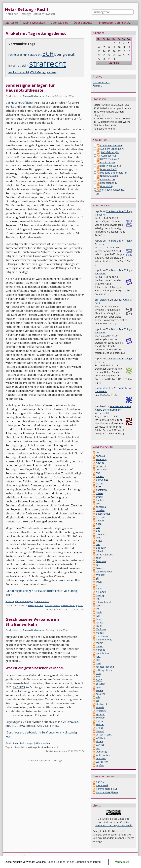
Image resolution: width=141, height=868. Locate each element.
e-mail (70, 54)
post (98, 663)
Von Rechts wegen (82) (113, 190)
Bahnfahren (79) (110, 152)
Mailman (101, 629)
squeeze (101, 694)
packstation (102, 653)
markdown (102, 636)
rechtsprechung (19, 55)
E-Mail (99, 551)
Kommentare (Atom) (107, 792)
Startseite (12, 23)
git (97, 578)
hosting (100, 595)
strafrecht (47, 64)
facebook (101, 561)
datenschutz (103, 514)
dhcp (99, 524)
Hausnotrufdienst (22, 103)
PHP (98, 660)
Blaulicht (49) (107, 162)
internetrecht (18, 65)
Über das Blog (59, 23)
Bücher (100, 500)
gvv (98, 585)
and (98, 453)
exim (99, 558)
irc (97, 609)
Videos (100, 741)
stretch (100, 707)
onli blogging (102, 300)
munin (100, 643)
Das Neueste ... (101, 82)
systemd (101, 714)
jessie (99, 612)
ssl (97, 701)
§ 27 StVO (19, 687)
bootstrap (101, 490)
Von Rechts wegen (24, 601)
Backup (100, 476)
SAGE (99, 680)
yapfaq (100, 765)
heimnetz (101, 592)
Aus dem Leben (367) (112, 149)
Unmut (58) (106, 186)
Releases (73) (107, 179)
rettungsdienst (52, 605)
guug (99, 582)
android (100, 456)
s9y (98, 677)
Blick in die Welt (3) (111, 166)
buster (100, 493)
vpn (98, 748)
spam (99, 687)
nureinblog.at (103, 388)
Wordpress (102, 762)
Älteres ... (98, 86)
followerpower (104, 572)
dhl (98, 527)
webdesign (102, 752)
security (100, 684)
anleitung (101, 459)
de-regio (101, 517)
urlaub (100, 728)
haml (99, 589)
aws (98, 473)
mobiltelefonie (104, 640)
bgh (44, 72)
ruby (99, 673)
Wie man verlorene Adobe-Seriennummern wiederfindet (113, 410)
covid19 (100, 510)
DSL (98, 544)
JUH (98, 616)
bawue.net (102, 480)
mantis (100, 633)
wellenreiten (103, 755)
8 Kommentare (43, 743)
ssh (98, 697)
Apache (100, 463)
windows (101, 758)
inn (98, 599)
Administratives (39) (111, 145)
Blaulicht (10, 601)
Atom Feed (102, 785)
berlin (99, 483)
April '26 (114, 63)
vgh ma (52, 72)
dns (98, 531)
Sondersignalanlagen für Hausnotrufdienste (30, 88)
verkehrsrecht (19, 72)
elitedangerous (104, 555)
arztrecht (36, 55)
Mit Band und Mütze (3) (113, 173)
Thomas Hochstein (32, 96)
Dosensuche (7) (109, 169)
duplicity (101, 548)
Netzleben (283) (109, 176)
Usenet (100, 731)
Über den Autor (84, 23)
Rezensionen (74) (110, 183)
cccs (98, 504)
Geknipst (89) (108, 156)
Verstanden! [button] (122, 862)
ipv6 (98, 606)
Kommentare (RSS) (106, 789)
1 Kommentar (42, 601)
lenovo (100, 623)
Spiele (99, 690)
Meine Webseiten (34, 23)
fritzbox (100, 575)
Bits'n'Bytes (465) (110, 159)
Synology (101, 711)
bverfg (59, 54)
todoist (100, 721)
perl (98, 656)
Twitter (100, 724)
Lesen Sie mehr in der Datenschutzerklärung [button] (74, 862)
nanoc (99, 646)
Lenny (99, 619)
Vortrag (100, 745)
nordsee (101, 650)
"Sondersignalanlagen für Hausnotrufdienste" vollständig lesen (42, 593)
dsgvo (99, 541)
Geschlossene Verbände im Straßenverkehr (32, 622)
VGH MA (35, 72)
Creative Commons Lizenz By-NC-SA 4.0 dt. (114, 824)
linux (99, 626)
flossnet (100, 568)
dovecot (100, 534)
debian (100, 521)
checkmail (102, 507)
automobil (102, 470)
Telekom (101, 718)
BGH (48, 54)
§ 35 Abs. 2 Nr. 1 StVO (45, 726)
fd (97, 565)
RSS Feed (101, 782)
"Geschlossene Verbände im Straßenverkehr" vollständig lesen (41, 734)
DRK (98, 538)
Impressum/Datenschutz (115, 23)
